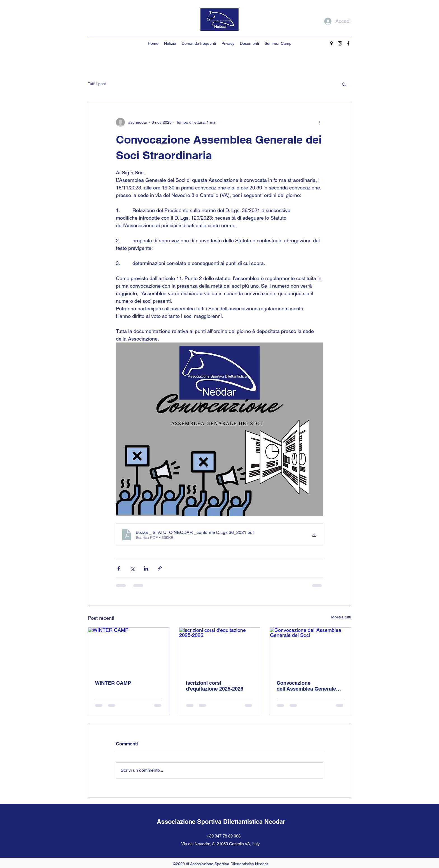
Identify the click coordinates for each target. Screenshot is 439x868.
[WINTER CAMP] (129, 650)
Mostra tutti (341, 617)
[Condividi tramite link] (160, 568)
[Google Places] (331, 43)
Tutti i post (97, 84)
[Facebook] (348, 43)
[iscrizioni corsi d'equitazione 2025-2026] (220, 650)
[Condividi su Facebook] (119, 568)
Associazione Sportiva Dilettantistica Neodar (221, 822)
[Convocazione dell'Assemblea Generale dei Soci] (310, 650)
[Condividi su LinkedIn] (146, 568)
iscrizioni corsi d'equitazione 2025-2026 (215, 686)
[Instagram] (340, 43)
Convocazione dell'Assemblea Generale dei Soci (306, 686)
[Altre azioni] (320, 122)
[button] (344, 84)
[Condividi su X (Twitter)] (132, 568)
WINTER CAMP (113, 683)
